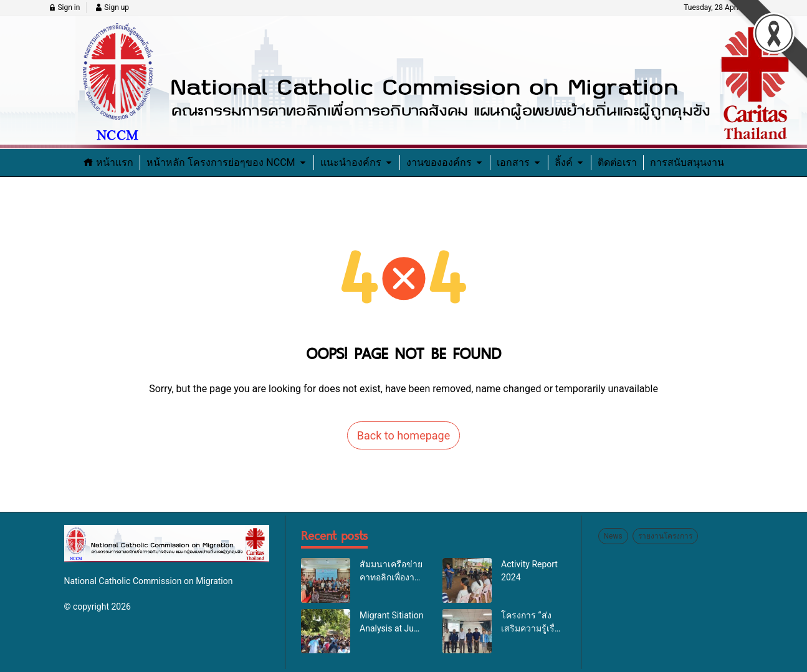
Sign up (112, 7)
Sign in (64, 7)
